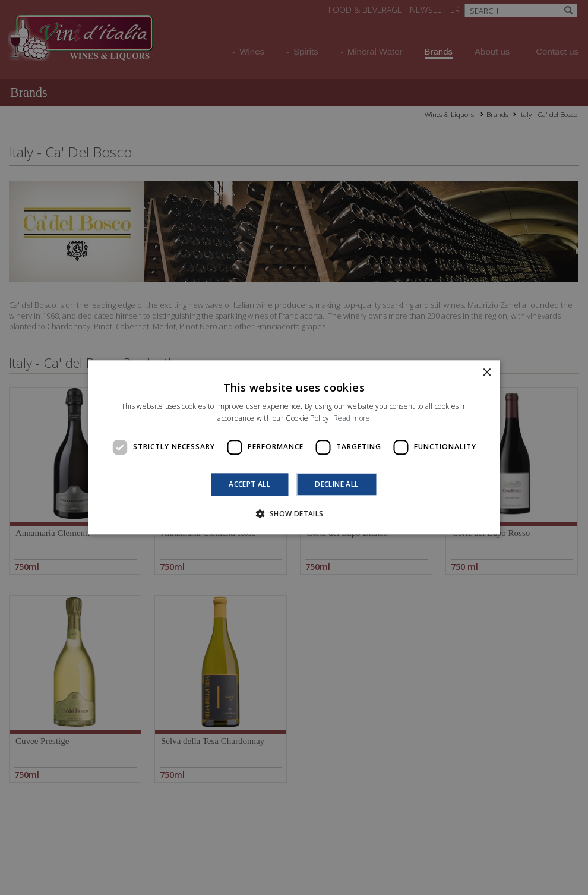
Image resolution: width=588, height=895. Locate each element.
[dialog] (294, 447)
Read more (352, 419)
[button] (294, 514)
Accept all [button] (249, 484)
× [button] (487, 373)
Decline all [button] (336, 484)
